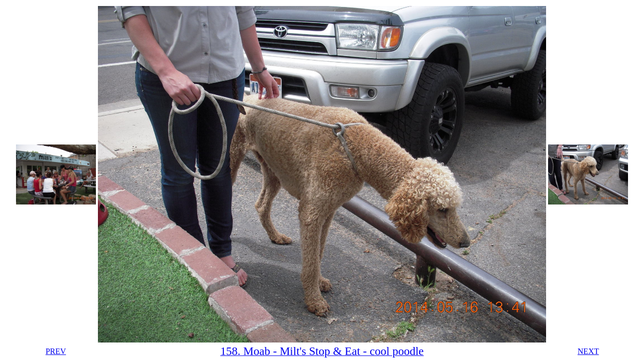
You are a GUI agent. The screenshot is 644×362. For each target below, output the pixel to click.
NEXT (588, 351)
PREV (56, 351)
